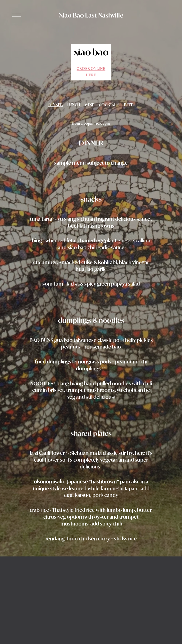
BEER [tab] (129, 105)
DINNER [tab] (56, 105)
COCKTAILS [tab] (109, 105)
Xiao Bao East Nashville (91, 15)
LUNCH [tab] (74, 105)
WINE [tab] (89, 105)
